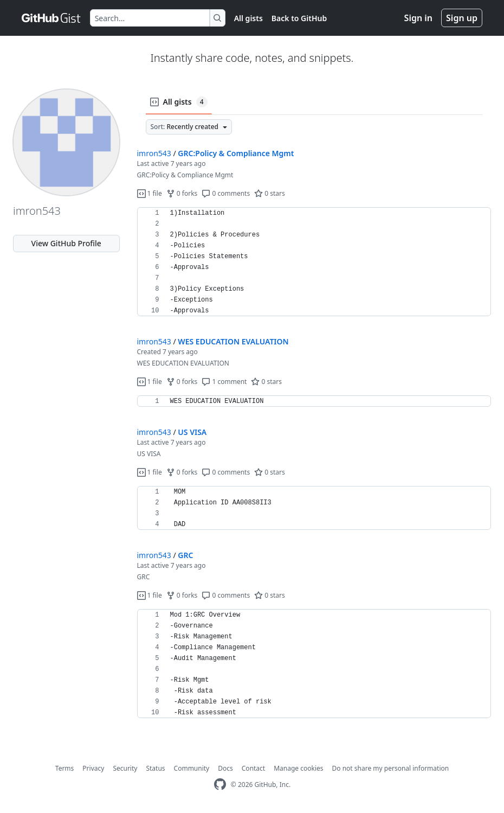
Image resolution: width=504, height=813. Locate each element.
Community (192, 768)
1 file (150, 193)
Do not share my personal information (391, 768)
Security (125, 768)
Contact (253, 768)
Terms (65, 768)
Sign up (462, 18)
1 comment (224, 382)
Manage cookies (298, 768)
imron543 (154, 153)
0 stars (270, 193)
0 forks (182, 193)
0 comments (226, 193)
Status (155, 768)
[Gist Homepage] (51, 18)
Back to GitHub (299, 18)
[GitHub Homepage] (220, 785)
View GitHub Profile (66, 243)
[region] (314, 262)
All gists (248, 18)
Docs (225, 768)
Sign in (418, 18)
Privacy (93, 768)
